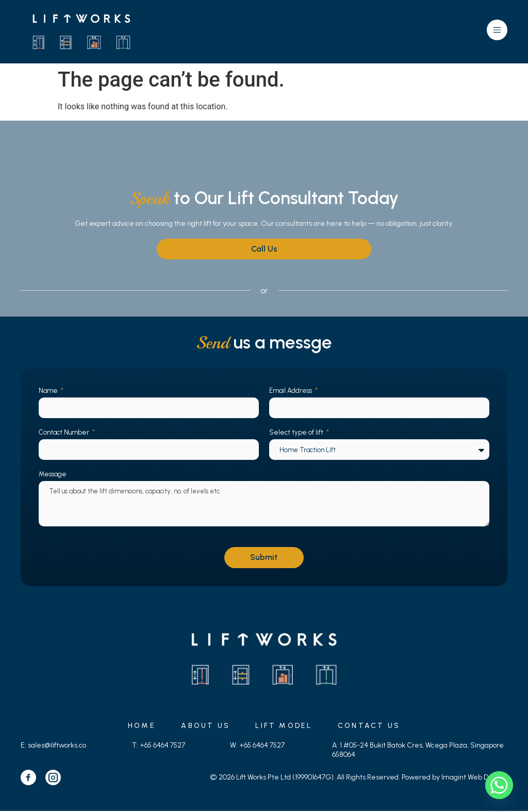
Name (49, 391)
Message (53, 475)
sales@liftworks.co (57, 746)
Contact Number (65, 433)
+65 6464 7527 (162, 746)
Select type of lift (297, 433)
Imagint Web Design (474, 778)
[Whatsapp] (499, 785)
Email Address (291, 391)
